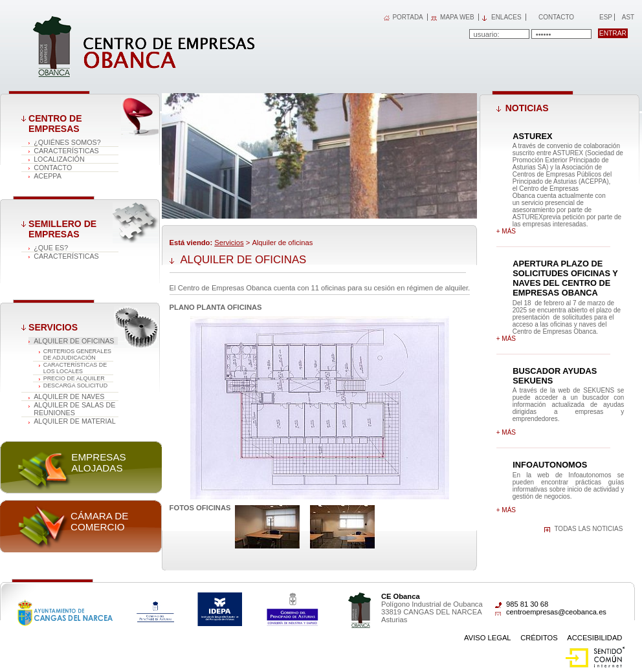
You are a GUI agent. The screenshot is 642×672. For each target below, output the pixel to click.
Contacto (556, 17)
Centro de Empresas (55, 124)
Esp (605, 17)
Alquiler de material (75, 421)
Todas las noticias (588, 529)
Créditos (539, 638)
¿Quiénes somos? (67, 142)
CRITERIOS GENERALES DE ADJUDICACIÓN (77, 354)
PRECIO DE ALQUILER (74, 378)
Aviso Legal (488, 638)
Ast (628, 17)
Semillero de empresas (62, 229)
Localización (59, 159)
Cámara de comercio (99, 521)
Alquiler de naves (69, 396)
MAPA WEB (457, 17)
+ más (506, 231)
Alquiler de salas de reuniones (74, 409)
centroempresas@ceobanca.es (556, 612)
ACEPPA (48, 176)
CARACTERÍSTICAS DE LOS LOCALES (75, 368)
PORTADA (407, 17)
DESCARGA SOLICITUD (75, 385)
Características (66, 151)
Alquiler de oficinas (74, 341)
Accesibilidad (594, 638)
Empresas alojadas (98, 462)
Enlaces (506, 17)
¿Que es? (51, 248)
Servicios (53, 327)
